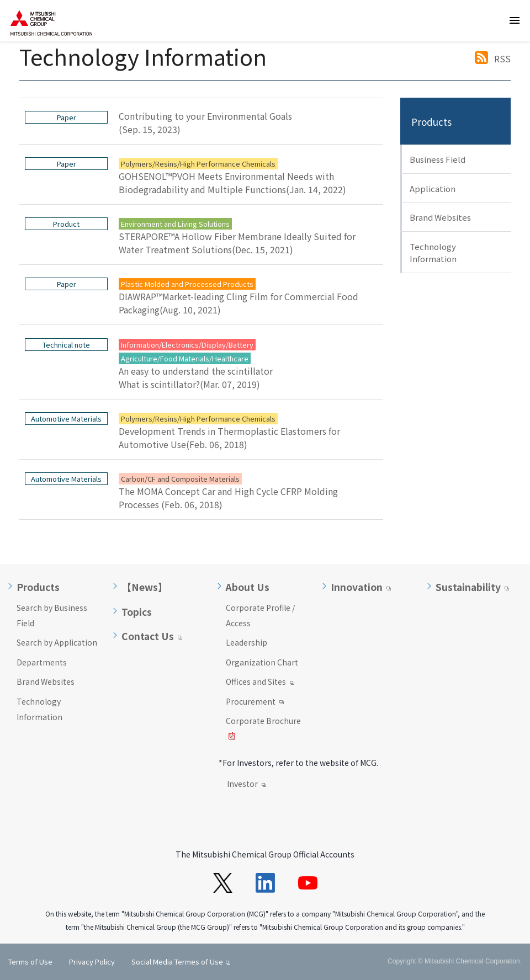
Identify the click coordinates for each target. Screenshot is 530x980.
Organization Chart (262, 662)
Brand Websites (440, 217)
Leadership (247, 642)
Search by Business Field (52, 615)
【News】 (145, 587)
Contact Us (148, 636)
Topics (137, 612)
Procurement (255, 702)
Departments (42, 662)
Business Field (438, 159)
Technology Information (433, 253)
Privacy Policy (92, 962)
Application (433, 188)
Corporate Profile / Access (260, 615)
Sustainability (468, 587)
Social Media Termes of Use (177, 962)
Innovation (357, 587)
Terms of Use (30, 962)
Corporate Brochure (263, 729)
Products (431, 122)
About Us (248, 587)
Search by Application (57, 642)
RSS (502, 58)
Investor (247, 785)
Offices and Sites (260, 683)
